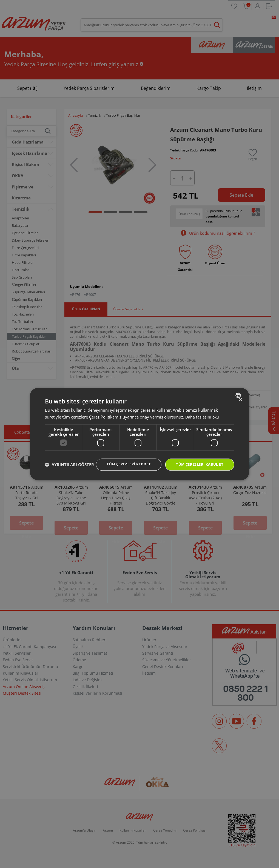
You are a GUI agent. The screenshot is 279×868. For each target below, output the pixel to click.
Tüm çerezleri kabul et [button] (198, 459)
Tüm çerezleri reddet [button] (123, 459)
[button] (69, 474)
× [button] (240, 394)
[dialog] (139, 434)
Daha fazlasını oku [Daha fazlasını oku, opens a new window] (203, 411)
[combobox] (239, 390)
